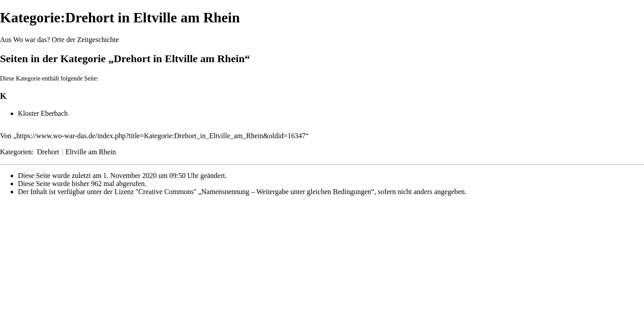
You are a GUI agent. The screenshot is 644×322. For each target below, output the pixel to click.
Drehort (48, 152)
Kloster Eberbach (43, 113)
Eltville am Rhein (91, 152)
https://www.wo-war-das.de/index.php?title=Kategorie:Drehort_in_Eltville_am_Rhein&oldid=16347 (161, 136)
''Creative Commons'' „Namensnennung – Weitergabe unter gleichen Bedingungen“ (255, 192)
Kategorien (16, 152)
